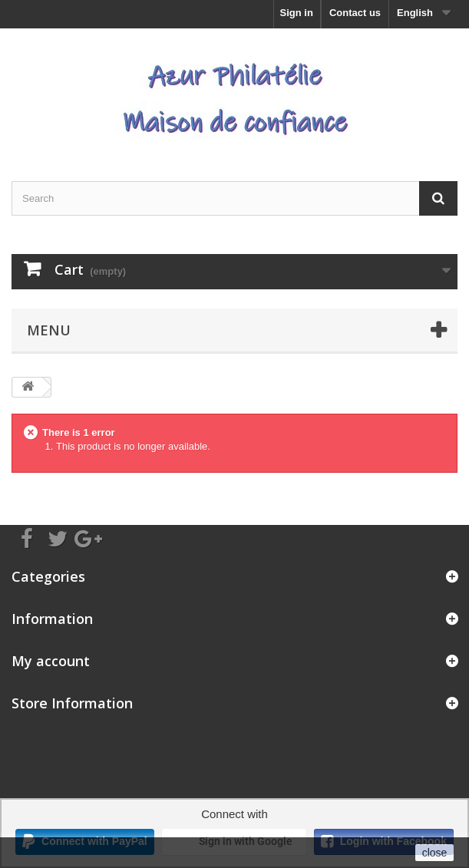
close (435, 853)
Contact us (355, 13)
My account (51, 661)
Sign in (297, 13)
